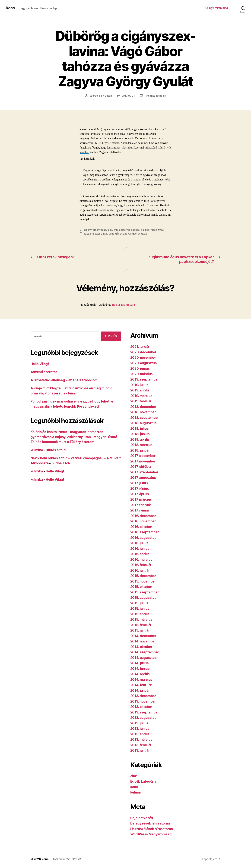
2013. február (141, 745)
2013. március (141, 739)
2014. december (143, 636)
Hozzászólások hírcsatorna (152, 829)
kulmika (37, 450)
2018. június (140, 434)
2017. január (140, 510)
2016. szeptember (145, 532)
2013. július (139, 723)
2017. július (139, 483)
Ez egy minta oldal (217, 8)
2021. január (140, 347)
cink (110, 230)
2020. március (142, 374)
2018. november (143, 412)
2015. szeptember (145, 592)
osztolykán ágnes (129, 230)
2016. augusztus (143, 538)
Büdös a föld (56, 450)
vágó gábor (115, 234)
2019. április (140, 390)
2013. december (143, 696)
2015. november (143, 581)
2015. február (141, 625)
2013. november (143, 701)
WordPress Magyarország (151, 834)
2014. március (141, 680)
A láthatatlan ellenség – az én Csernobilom (64, 380)
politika (145, 230)
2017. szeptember (144, 472)
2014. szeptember (145, 652)
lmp (116, 230)
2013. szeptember (145, 712)
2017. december (143, 456)
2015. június (140, 609)
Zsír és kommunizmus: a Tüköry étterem (62, 442)
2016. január (140, 570)
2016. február (141, 565)
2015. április (140, 614)
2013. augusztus (143, 718)
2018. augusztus (143, 423)
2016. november (143, 521)
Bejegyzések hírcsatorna (150, 823)
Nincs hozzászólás (155, 96)
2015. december (143, 576)
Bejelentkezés (142, 818)
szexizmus (101, 234)
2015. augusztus (143, 598)
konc (10, 8)
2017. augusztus (143, 478)
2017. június (140, 488)
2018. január (140, 450)
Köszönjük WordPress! (67, 859)
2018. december (143, 407)
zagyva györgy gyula (135, 234)
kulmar (136, 792)
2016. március (141, 560)
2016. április (140, 554)
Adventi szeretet (44, 372)
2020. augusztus (144, 363)
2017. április (140, 494)
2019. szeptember (145, 379)
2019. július (139, 385)
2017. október (141, 467)
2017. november (143, 461)
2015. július (139, 603)
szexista (89, 234)
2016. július (139, 543)
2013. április (140, 734)
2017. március (141, 499)
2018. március (141, 445)
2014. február (141, 685)
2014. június (140, 669)
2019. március (141, 396)
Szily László (106, 96)
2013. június (140, 729)
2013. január (140, 750)
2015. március (141, 619)
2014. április (140, 674)
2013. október (141, 707)
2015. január (140, 630)
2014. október (141, 647)
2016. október (141, 527)
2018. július (140, 429)
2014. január (140, 690)
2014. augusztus (143, 658)
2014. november (143, 641)
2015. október (141, 587)
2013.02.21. (128, 96)
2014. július (140, 663)
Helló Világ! (40, 364)
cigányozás (99, 230)
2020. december (143, 352)
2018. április (140, 439)
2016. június (140, 549)
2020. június (140, 368)
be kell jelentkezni (123, 305)
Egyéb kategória (143, 781)
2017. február (141, 505)
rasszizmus (157, 230)
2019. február (141, 401)
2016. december (143, 516)
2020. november (143, 358)
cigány (88, 230)
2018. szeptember (145, 418)
